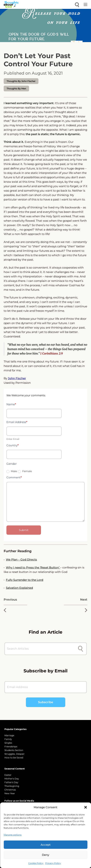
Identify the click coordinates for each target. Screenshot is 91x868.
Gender (12, 464)
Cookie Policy (36, 863)
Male (12, 471)
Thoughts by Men (16, 88)
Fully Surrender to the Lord (25, 580)
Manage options (13, 835)
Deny (45, 855)
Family (8, 739)
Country (13, 445)
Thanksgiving (12, 786)
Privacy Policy (53, 863)
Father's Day (11, 782)
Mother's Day (12, 779)
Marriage (9, 735)
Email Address (17, 422)
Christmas (10, 790)
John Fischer (17, 378)
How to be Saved (14, 758)
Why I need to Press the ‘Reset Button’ (33, 567)
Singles (8, 743)
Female (25, 471)
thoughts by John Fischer (21, 81)
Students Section (14, 750)
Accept (46, 845)
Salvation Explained (19, 588)
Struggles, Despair (14, 754)
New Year (10, 793)
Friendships (11, 746)
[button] (85, 807)
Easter (8, 775)
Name (11, 404)
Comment (14, 477)
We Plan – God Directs (21, 560)
